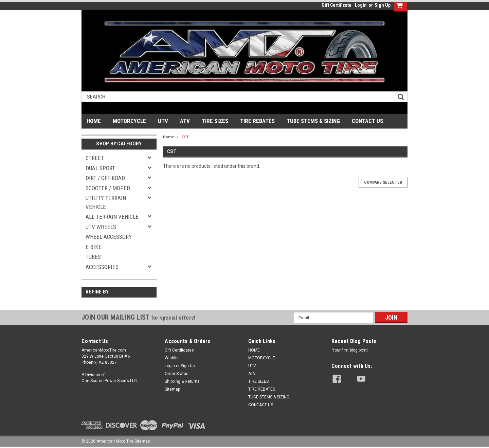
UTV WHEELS (101, 227)
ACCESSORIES (102, 267)
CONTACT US (367, 121)
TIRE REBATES (257, 121)
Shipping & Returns (182, 381)
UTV (163, 121)
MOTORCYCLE (129, 121)
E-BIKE (94, 247)
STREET (95, 158)
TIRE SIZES (215, 121)
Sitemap (172, 389)
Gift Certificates (179, 350)
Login (361, 5)
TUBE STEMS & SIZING (313, 121)
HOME (94, 121)
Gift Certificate (337, 5)
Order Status (177, 374)
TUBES (93, 257)
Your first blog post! (350, 350)
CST (185, 137)
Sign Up (383, 5)
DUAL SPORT (100, 168)
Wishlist (172, 358)
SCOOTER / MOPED (108, 188)
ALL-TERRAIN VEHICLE (112, 217)
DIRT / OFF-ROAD (105, 178)
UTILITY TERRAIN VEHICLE (106, 202)
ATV (185, 121)
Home (169, 137)
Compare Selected (383, 182)
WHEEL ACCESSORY (109, 237)
